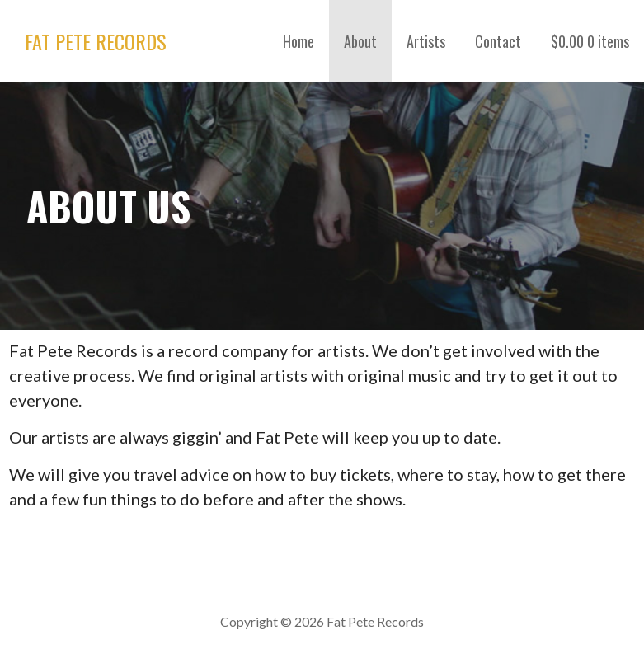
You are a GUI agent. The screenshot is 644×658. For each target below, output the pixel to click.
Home (298, 41)
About (360, 41)
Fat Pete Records (96, 41)
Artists (426, 41)
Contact (498, 41)
